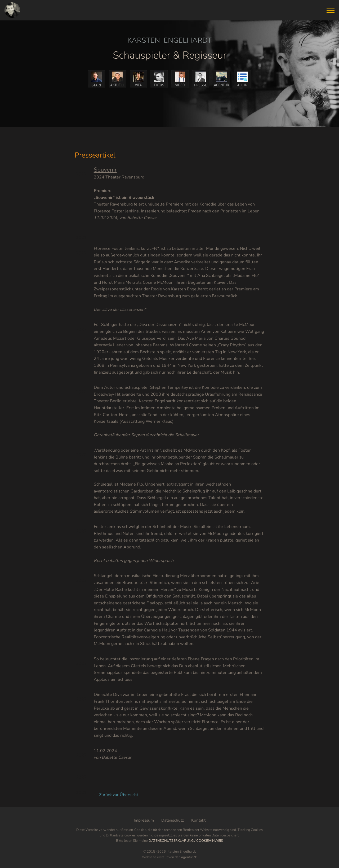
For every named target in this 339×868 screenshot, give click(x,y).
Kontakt (198, 820)
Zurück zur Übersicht (119, 795)
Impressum (144, 820)
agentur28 (189, 857)
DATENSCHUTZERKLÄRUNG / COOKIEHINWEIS (186, 841)
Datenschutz (173, 820)
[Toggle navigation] (331, 10)
